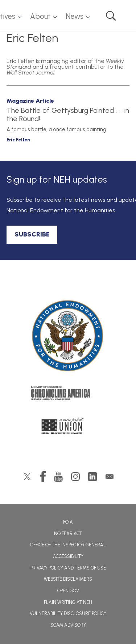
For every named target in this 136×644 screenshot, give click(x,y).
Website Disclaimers (68, 579)
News (75, 16)
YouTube (58, 477)
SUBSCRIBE (32, 234)
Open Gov (68, 591)
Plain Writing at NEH (68, 602)
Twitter (27, 477)
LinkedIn (92, 477)
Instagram (75, 477)
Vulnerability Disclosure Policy (68, 613)
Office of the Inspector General (68, 545)
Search (111, 16)
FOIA (68, 522)
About (40, 16)
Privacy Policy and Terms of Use (68, 568)
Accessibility (68, 556)
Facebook (43, 477)
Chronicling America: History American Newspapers (68, 395)
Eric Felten (18, 140)
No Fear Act (68, 534)
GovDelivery (110, 477)
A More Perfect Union (68, 428)
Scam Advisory (68, 625)
